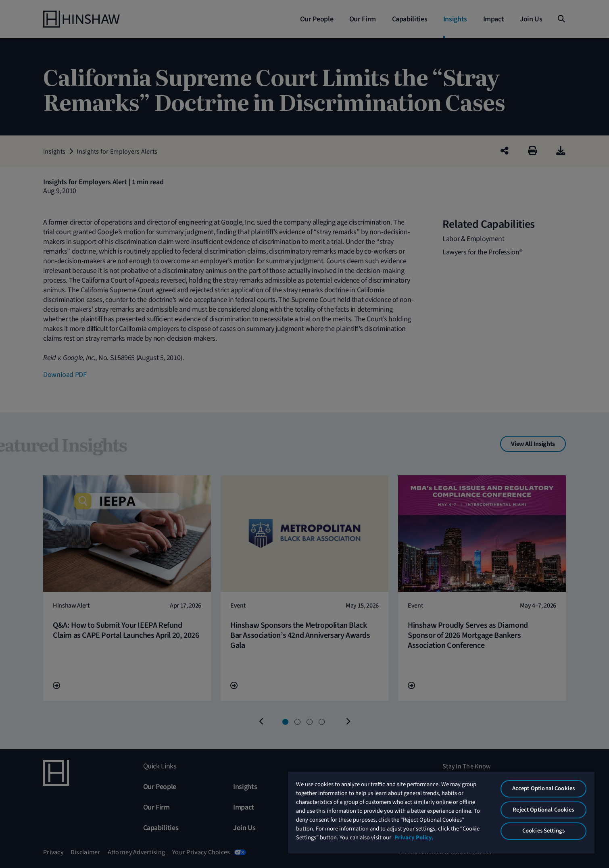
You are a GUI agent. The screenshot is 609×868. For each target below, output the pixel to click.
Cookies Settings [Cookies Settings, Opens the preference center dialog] (543, 831)
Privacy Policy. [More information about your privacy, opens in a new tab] (414, 838)
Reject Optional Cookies (543, 810)
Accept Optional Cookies (543, 788)
